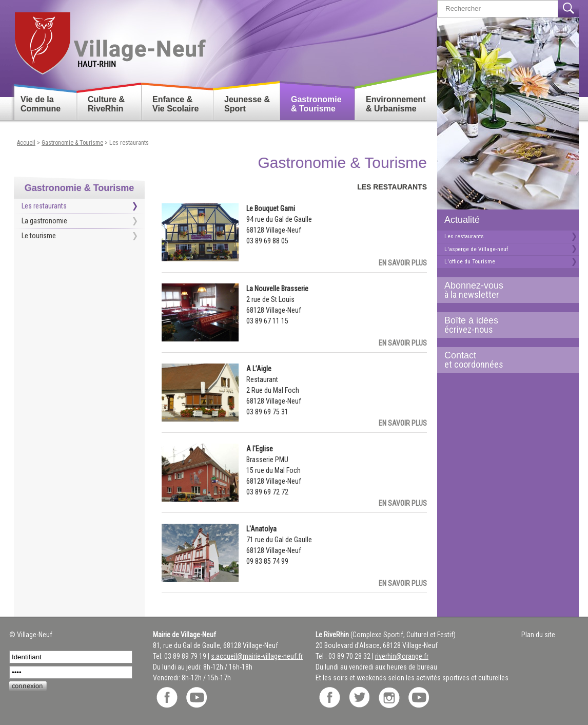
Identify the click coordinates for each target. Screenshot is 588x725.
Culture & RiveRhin (106, 104)
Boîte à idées (504, 325)
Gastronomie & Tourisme (316, 104)
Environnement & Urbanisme (396, 104)
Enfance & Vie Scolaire (175, 104)
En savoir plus (403, 263)
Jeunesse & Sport (247, 104)
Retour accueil (110, 39)
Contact (504, 360)
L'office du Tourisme (470, 261)
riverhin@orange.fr (402, 656)
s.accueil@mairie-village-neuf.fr (257, 656)
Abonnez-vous (504, 290)
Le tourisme (39, 236)
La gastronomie (44, 221)
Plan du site (538, 635)
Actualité (462, 220)
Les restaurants (464, 236)
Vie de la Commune (41, 104)
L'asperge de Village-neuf (476, 249)
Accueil (26, 143)
